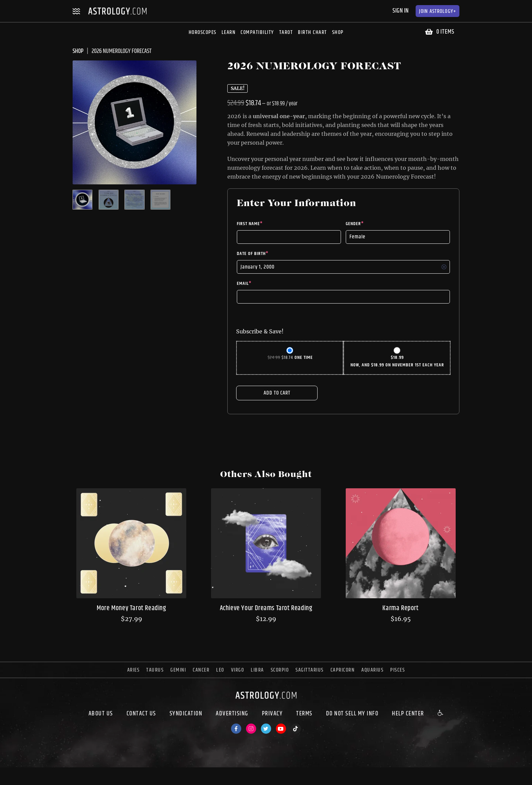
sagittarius (310, 670)
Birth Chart (312, 32)
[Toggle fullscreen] (30, 773)
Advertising (232, 714)
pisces (397, 670)
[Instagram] (251, 729)
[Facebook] (236, 729)
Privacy (272, 714)
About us (101, 714)
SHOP (78, 51)
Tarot (286, 32)
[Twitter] (266, 729)
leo (220, 670)
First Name (250, 224)
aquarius (372, 670)
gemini (178, 670)
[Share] (18, 773)
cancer (201, 670)
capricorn (343, 670)
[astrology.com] (266, 700)
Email (244, 284)
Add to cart (277, 393)
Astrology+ (438, 11)
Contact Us (141, 714)
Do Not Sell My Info (352, 714)
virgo (238, 670)
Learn (229, 32)
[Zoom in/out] (42, 773)
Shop (338, 32)
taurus (155, 670)
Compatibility (257, 32)
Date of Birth (253, 254)
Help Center (408, 714)
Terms (304, 714)
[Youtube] (281, 729)
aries (134, 670)
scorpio (280, 670)
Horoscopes (203, 32)
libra (257, 670)
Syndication (186, 714)
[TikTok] (296, 729)
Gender (355, 224)
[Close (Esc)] (5, 773)
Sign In (401, 11)
